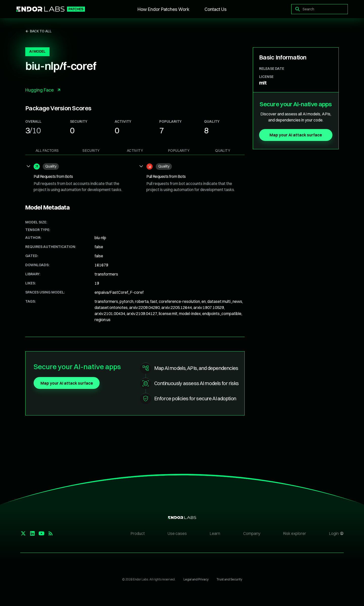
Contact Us (215, 9)
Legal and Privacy (196, 579)
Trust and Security (229, 579)
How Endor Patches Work (163, 9)
